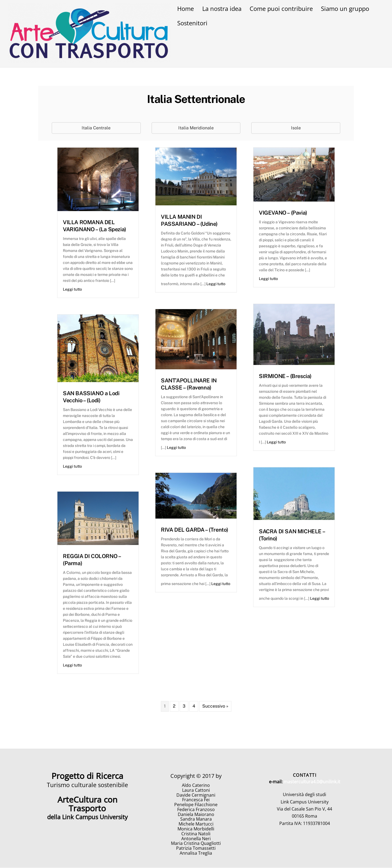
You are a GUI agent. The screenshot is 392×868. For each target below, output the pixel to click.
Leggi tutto (72, 290)
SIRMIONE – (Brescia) (285, 376)
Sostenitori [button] (192, 23)
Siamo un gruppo (345, 8)
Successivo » (215, 706)
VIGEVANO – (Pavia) (283, 213)
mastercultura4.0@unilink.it (312, 782)
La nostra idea (222, 8)
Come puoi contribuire (281, 8)
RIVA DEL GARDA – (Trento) (195, 530)
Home (186, 8)
